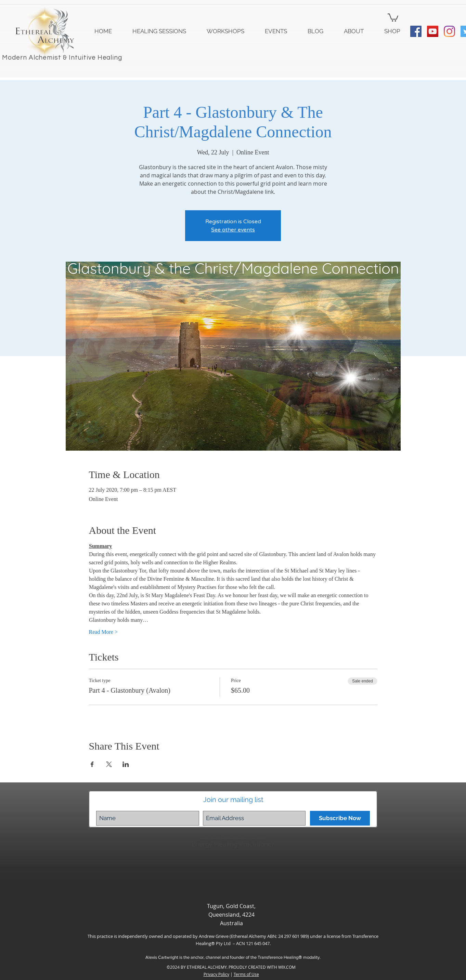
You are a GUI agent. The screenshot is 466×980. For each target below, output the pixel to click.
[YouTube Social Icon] (433, 31)
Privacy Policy (216, 974)
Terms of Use (246, 974)
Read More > (103, 632)
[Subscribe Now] (340, 818)
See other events (233, 230)
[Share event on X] (109, 764)
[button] (393, 17)
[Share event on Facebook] (92, 764)
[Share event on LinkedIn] (126, 764)
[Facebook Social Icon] (416, 31)
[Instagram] (449, 31)
